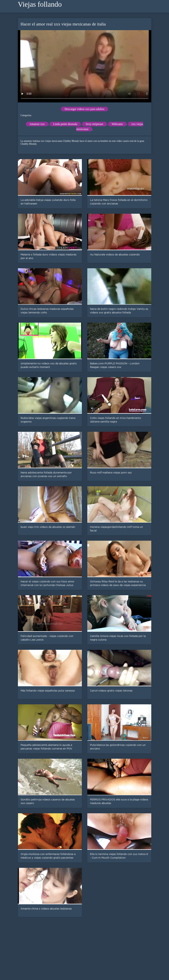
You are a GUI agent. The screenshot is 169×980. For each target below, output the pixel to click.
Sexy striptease (94, 124)
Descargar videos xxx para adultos (84, 109)
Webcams (117, 124)
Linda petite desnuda (65, 124)
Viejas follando (40, 4)
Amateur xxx (37, 124)
